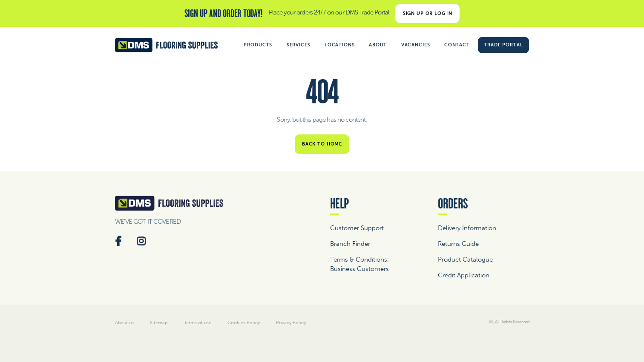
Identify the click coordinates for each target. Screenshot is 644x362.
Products (258, 45)
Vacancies (416, 45)
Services (299, 45)
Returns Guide (458, 244)
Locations (340, 45)
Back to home (322, 144)
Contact (457, 45)
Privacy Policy (291, 322)
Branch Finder (350, 244)
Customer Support (357, 228)
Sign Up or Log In (428, 13)
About (378, 45)
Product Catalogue (465, 259)
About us (124, 322)
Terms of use (198, 322)
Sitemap (159, 322)
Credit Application (464, 275)
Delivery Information (467, 228)
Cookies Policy (244, 322)
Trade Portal (503, 45)
